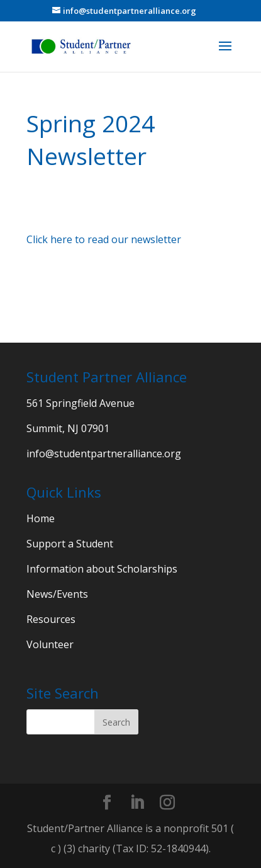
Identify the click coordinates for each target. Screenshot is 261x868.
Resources (51, 619)
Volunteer (50, 644)
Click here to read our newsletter (104, 239)
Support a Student (70, 544)
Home (41, 518)
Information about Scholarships (102, 569)
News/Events (57, 594)
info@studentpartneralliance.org (104, 454)
